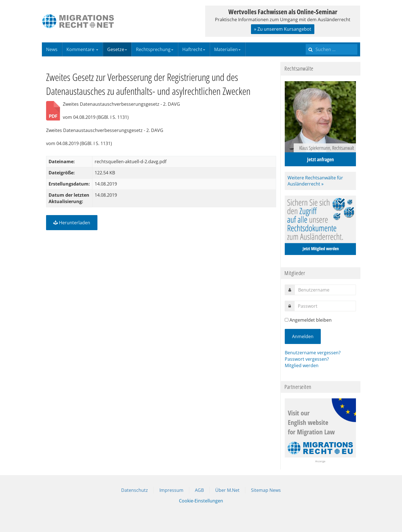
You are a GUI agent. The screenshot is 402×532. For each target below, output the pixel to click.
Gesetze (117, 49)
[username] (325, 290)
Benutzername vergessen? (313, 353)
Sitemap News (266, 490)
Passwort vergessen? (307, 359)
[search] (332, 49)
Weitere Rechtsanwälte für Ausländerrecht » (315, 181)
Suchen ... (306, 43)
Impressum (171, 490)
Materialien (227, 49)
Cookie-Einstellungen (201, 501)
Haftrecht (194, 49)
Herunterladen (72, 223)
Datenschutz (135, 490)
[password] (325, 306)
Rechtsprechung (155, 49)
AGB (199, 490)
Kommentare (82, 49)
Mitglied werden (302, 365)
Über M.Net (227, 490)
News (52, 49)
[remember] (287, 320)
